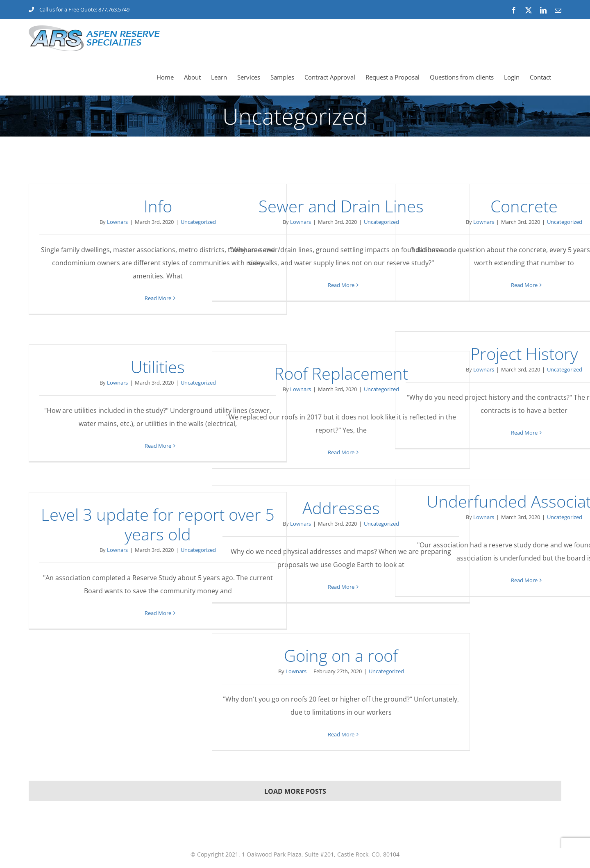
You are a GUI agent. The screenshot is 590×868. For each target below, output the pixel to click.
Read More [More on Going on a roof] (341, 734)
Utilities (158, 367)
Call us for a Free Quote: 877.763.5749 (79, 9)
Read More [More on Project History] (524, 433)
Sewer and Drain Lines (341, 206)
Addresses (341, 508)
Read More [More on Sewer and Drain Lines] (341, 285)
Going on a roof (341, 655)
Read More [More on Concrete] (524, 285)
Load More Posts (295, 791)
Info (158, 206)
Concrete (524, 206)
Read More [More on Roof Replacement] (341, 452)
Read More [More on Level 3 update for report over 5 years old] (158, 613)
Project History (524, 354)
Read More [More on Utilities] (158, 446)
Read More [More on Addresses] (341, 587)
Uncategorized (198, 222)
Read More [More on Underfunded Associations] (524, 580)
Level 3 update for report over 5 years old (158, 524)
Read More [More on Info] (158, 298)
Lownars (117, 222)
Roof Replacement (341, 373)
